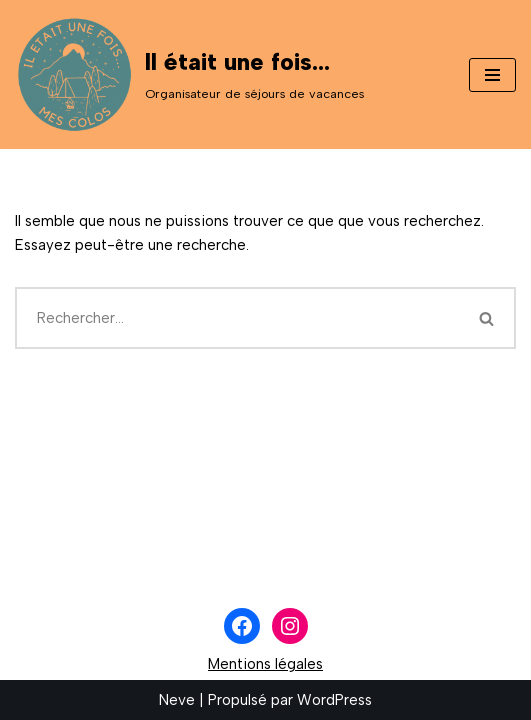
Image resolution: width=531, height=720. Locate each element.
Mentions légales (265, 664)
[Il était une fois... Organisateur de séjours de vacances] (189, 74)
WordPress (334, 700)
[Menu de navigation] (492, 75)
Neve (177, 700)
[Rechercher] (237, 318)
